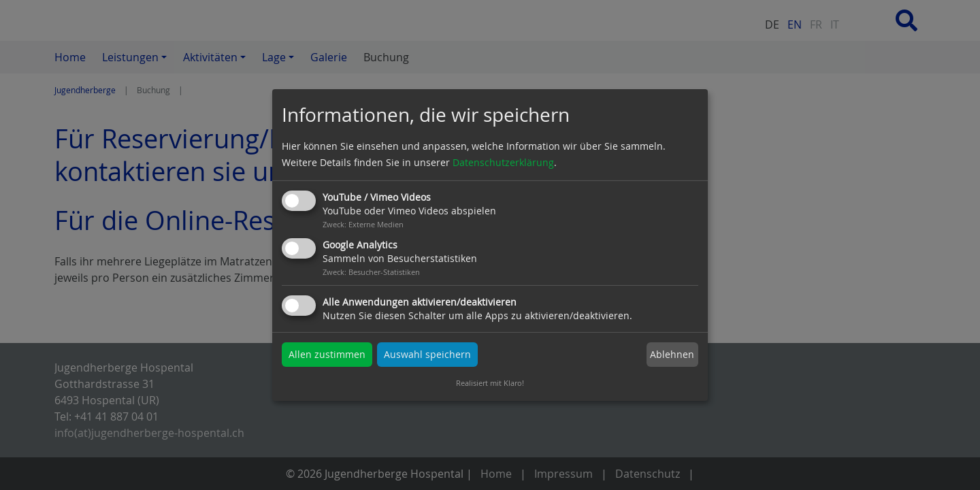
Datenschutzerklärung (503, 162)
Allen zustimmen (327, 354)
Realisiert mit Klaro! (490, 383)
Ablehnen (672, 354)
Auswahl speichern (427, 354)
